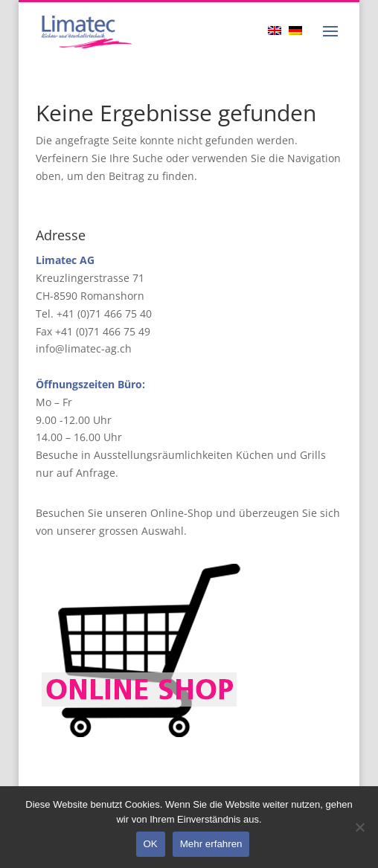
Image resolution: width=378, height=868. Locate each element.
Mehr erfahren (211, 844)
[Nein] (359, 827)
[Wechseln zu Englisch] (278, 30)
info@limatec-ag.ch (84, 348)
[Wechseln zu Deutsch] (299, 30)
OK (151, 844)
